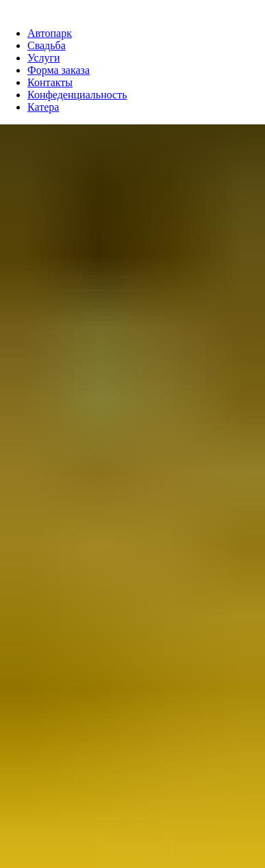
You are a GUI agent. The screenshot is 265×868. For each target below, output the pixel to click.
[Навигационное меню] (10, 7)
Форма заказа (59, 70)
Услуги (44, 58)
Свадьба (47, 45)
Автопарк (50, 33)
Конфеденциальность (77, 95)
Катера (43, 107)
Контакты (50, 82)
